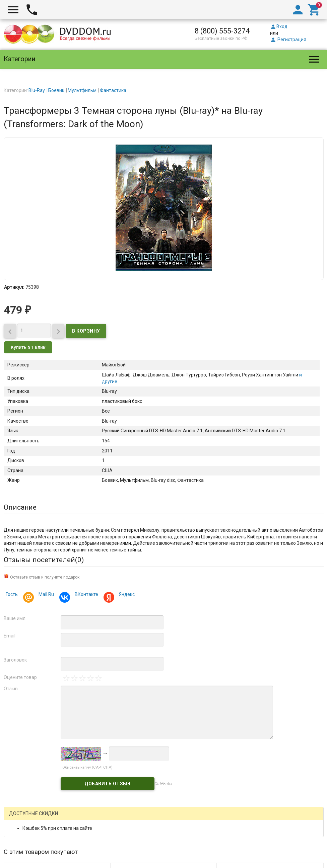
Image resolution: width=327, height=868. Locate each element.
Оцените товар (20, 677)
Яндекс (126, 595)
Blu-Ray (37, 90)
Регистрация (288, 39)
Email (10, 636)
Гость (12, 594)
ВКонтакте (85, 595)
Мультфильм (82, 90)
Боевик (56, 90)
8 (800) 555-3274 (222, 31)
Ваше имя (15, 618)
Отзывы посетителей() (44, 560)
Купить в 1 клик (28, 347)
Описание (20, 507)
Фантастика (113, 90)
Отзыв (11, 689)
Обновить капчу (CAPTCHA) (87, 767)
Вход (279, 26)
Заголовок (15, 660)
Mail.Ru (45, 595)
